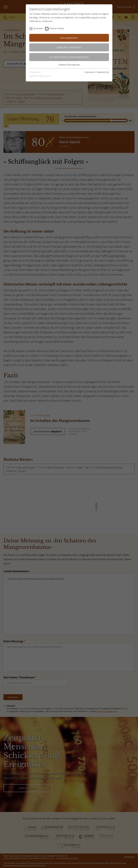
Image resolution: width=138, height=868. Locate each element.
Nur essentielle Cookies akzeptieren (69, 57)
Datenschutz (103, 72)
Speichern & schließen (69, 47)
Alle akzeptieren (69, 38)
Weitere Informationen (69, 65)
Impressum (90, 72)
